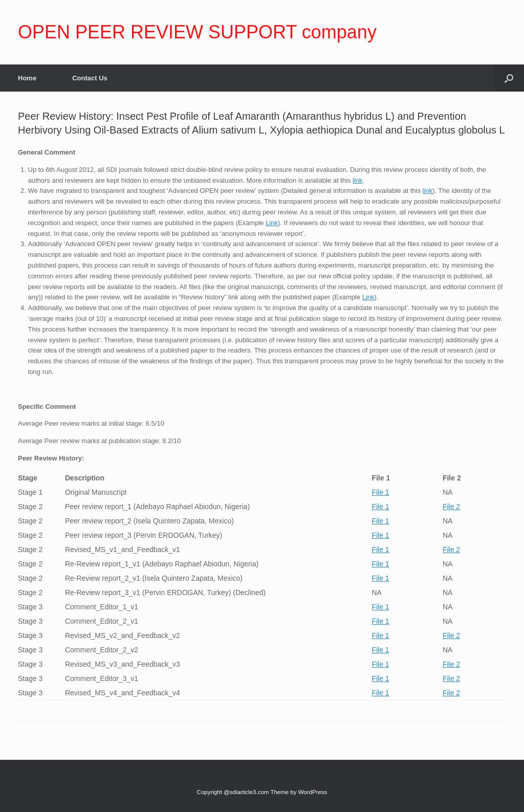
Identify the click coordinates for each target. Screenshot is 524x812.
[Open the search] (509, 78)
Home (27, 78)
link (358, 180)
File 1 (380, 492)
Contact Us (90, 78)
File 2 (451, 507)
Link (272, 223)
